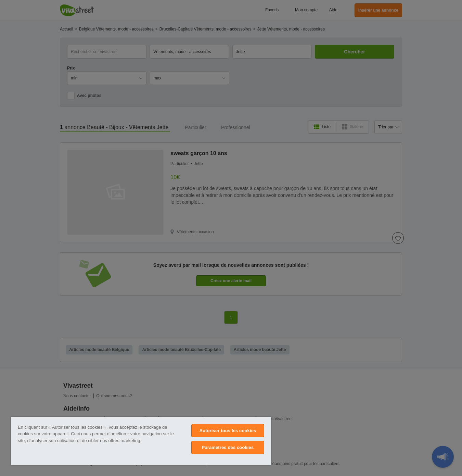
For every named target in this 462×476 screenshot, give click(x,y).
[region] (141, 441)
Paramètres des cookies (228, 447)
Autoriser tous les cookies (228, 431)
